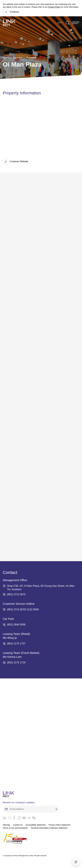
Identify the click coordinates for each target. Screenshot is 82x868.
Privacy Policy (54, 7)
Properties (31, 58)
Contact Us (18, 825)
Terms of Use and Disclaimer (15, 828)
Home (6, 58)
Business (18, 58)
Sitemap (6, 825)
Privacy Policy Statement (60, 825)
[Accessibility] (76, 862)
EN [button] (59, 23)
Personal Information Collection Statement (49, 828)
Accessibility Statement (36, 825)
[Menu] (76, 23)
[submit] (56, 809)
